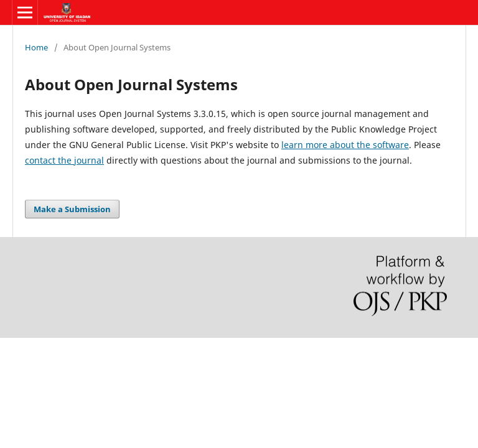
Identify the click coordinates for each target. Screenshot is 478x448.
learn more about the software (345, 145)
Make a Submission (72, 209)
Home (36, 47)
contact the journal (64, 160)
